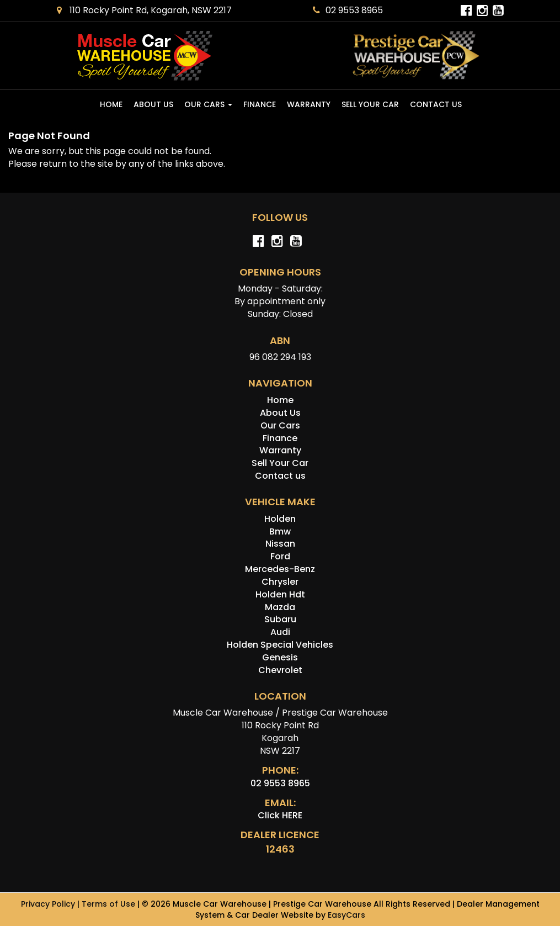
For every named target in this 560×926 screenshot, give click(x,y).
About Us (153, 104)
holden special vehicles (280, 645)
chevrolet (280, 670)
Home (111, 104)
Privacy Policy (49, 904)
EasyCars (346, 915)
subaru (280, 619)
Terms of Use (110, 904)
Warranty (309, 104)
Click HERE (280, 815)
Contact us (436, 104)
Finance (260, 104)
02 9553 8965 (348, 10)
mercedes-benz (280, 569)
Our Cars (208, 104)
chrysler (280, 582)
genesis (280, 657)
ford (280, 556)
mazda (280, 607)
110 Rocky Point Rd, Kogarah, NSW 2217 (144, 10)
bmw (280, 531)
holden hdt (280, 594)
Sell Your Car (370, 104)
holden (280, 519)
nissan (280, 544)
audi (280, 632)
